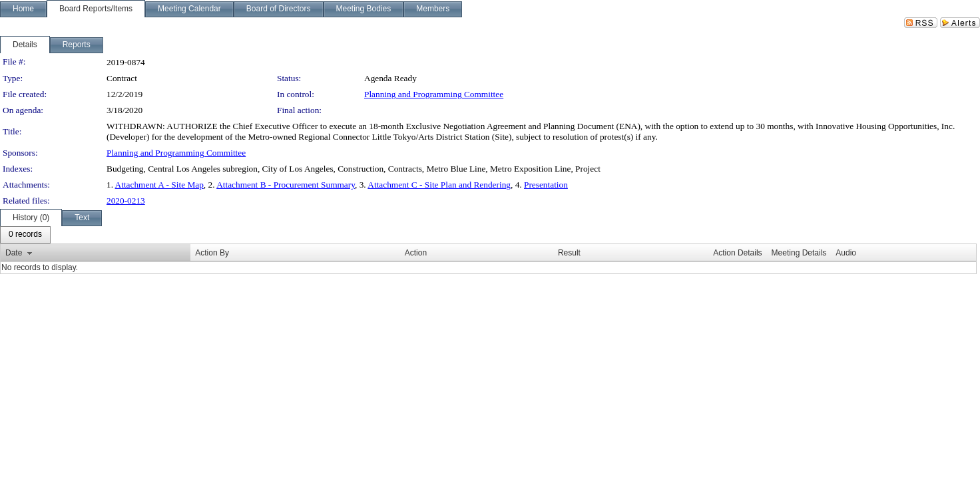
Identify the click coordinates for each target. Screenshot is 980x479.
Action (416, 253)
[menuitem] (25, 235)
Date (14, 253)
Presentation (546, 185)
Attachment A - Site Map (159, 185)
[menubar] (25, 235)
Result (569, 253)
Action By (212, 253)
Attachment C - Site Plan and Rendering (439, 185)
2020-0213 (126, 201)
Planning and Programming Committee (434, 94)
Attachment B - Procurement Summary (286, 185)
